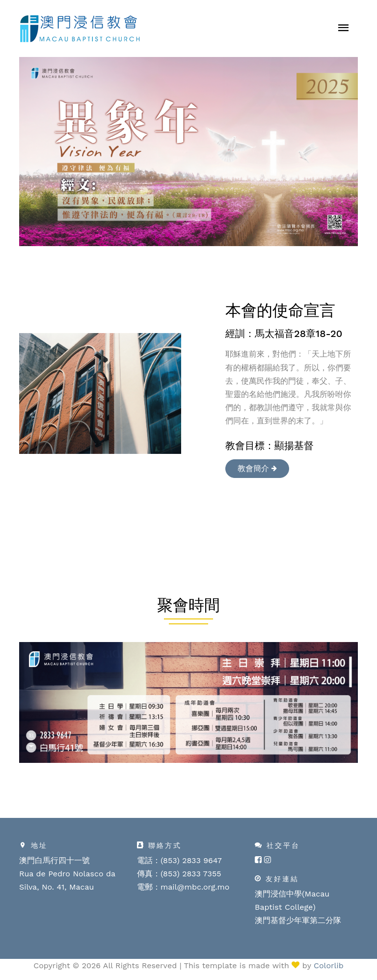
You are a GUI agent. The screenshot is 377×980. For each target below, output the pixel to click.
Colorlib (329, 966)
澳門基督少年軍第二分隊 (298, 920)
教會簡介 (257, 468)
